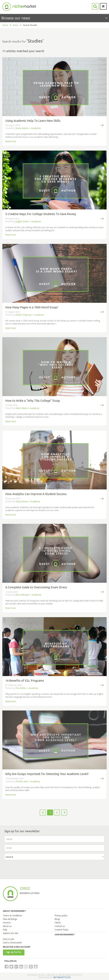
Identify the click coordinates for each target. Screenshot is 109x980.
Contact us (60, 926)
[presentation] (27, 868)
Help (5, 930)
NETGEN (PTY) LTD (62, 977)
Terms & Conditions (13, 915)
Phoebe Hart (21, 781)
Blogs (57, 919)
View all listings (10, 919)
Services (7, 923)
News (16, 25)
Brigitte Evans (22, 221)
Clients (58, 923)
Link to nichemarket (12, 943)
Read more (11, 141)
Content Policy (61, 930)
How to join (9, 939)
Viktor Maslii (21, 408)
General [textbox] (9, 857)
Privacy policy (61, 915)
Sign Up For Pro (14, 952)
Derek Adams (22, 128)
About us (7, 926)
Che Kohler (21, 688)
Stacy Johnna (22, 501)
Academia (36, 128)
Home (5, 25)
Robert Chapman (24, 315)
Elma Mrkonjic (22, 595)
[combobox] (54, 857)
